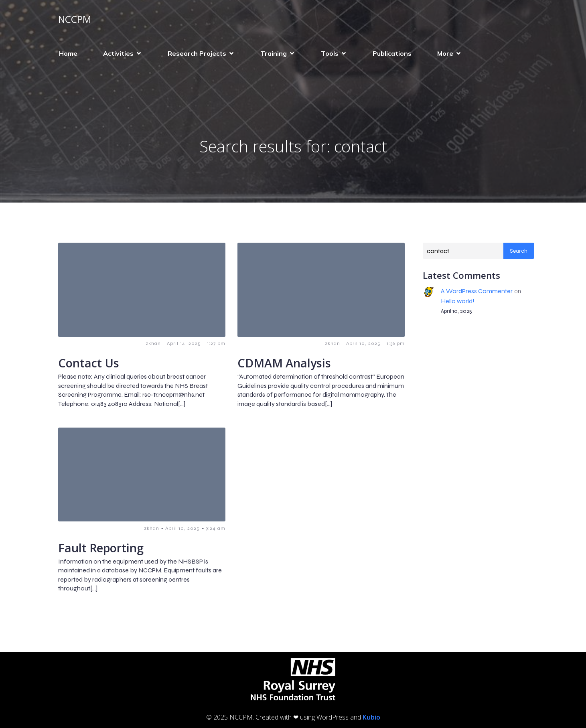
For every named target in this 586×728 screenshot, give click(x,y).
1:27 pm (216, 343)
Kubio (371, 717)
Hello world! (458, 301)
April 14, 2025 (184, 343)
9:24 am (216, 528)
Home (68, 53)
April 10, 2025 (363, 343)
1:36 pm (396, 343)
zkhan (153, 343)
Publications (392, 53)
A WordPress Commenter (477, 291)
